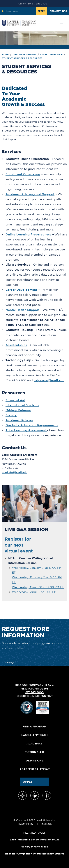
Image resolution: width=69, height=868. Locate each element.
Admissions (35, 761)
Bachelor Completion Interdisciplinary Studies (35, 854)
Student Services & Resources (22, 58)
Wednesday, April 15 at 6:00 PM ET (37, 592)
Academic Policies (19, 420)
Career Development (21, 290)
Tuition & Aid (35, 752)
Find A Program (34, 727)
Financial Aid (15, 400)
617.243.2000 (34, 692)
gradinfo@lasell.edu (15, 472)
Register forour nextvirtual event (19, 545)
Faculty (11, 415)
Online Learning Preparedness (28, 234)
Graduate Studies (25, 54)
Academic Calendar (35, 769)
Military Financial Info (35, 847)
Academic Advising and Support (30, 194)
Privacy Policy (25, 824)
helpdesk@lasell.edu (49, 380)
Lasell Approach (52, 54)
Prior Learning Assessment (26, 430)
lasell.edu (47, 824)
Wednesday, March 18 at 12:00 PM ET (38, 587)
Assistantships (16, 345)
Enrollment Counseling (23, 174)
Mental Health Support (23, 310)
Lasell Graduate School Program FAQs (35, 840)
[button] (62, 23)
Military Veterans (18, 410)
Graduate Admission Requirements (32, 425)
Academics (34, 744)
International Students (22, 405)
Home (6, 54)
